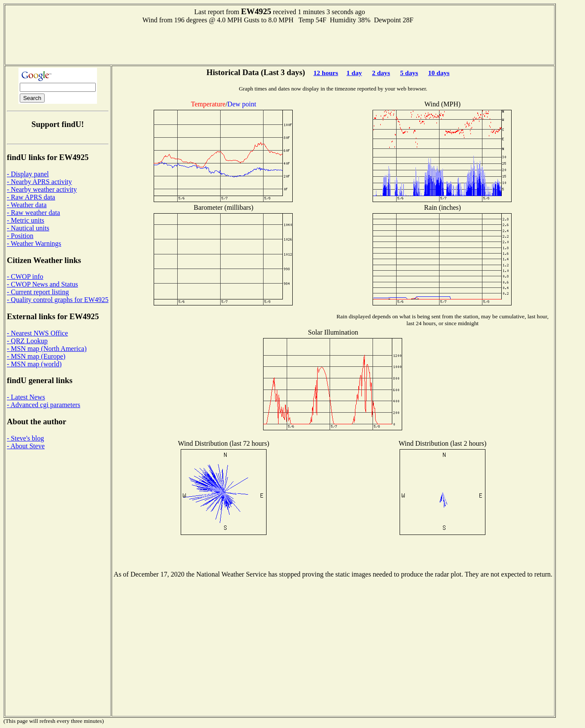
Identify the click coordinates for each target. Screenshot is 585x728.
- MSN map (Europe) (36, 356)
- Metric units (26, 220)
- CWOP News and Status (42, 284)
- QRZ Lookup (27, 341)
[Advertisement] (280, 43)
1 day (354, 73)
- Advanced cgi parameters (44, 405)
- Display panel (28, 174)
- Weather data (27, 205)
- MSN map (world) (34, 364)
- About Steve (26, 446)
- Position (20, 236)
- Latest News (26, 397)
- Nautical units (28, 228)
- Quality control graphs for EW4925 (58, 300)
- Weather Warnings (34, 243)
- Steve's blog (25, 438)
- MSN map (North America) (47, 349)
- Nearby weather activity (42, 189)
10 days (439, 73)
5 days (409, 73)
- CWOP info (25, 276)
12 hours (326, 73)
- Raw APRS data (31, 197)
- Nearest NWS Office (37, 333)
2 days (381, 73)
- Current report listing (38, 292)
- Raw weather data (33, 213)
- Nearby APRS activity (39, 182)
